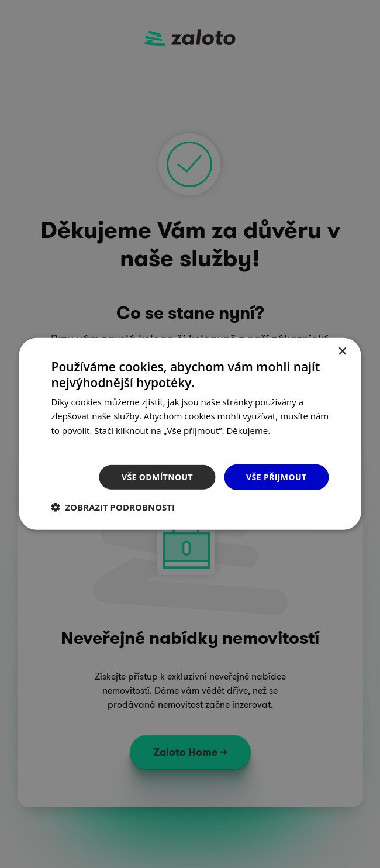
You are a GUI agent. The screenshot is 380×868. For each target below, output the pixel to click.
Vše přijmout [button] (276, 476)
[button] (113, 507)
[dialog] (190, 434)
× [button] (342, 352)
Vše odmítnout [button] (157, 476)
